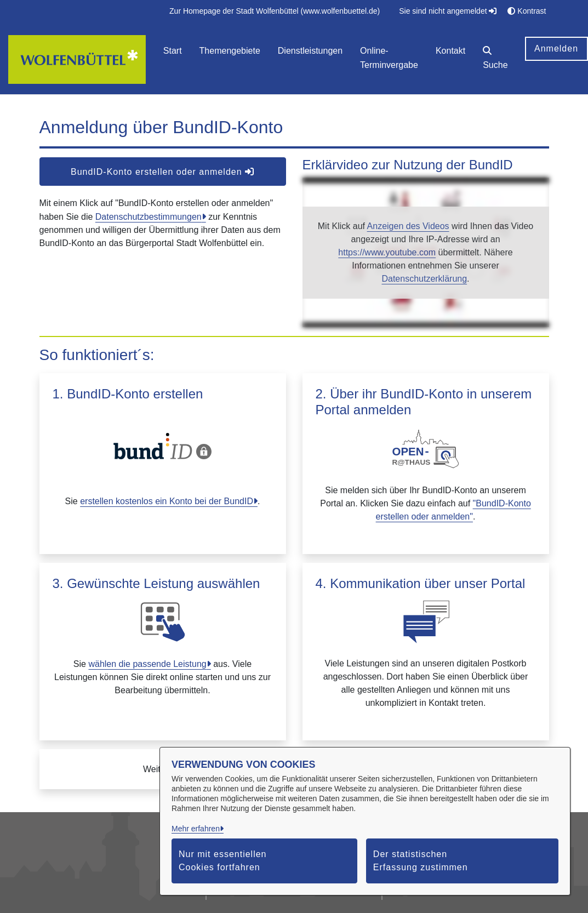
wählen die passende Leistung (147, 664)
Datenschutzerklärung (424, 279)
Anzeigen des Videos (408, 226)
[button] (495, 59)
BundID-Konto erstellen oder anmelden (162, 172)
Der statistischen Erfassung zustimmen (421, 861)
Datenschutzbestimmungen (149, 217)
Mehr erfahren (196, 829)
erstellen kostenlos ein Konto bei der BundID (167, 501)
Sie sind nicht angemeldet (448, 11)
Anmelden (556, 48)
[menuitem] (275, 11)
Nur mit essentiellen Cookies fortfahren (223, 861)
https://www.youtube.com (387, 252)
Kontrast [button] (527, 11)
